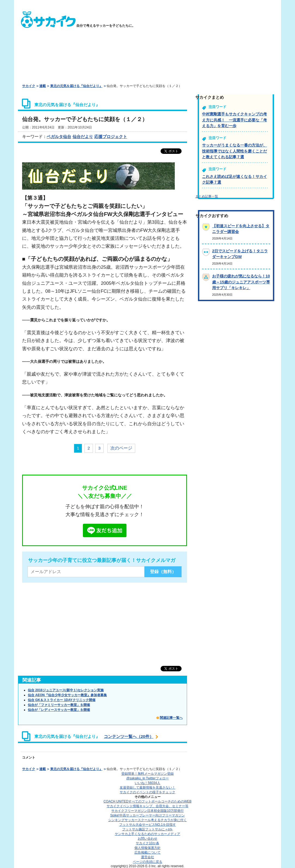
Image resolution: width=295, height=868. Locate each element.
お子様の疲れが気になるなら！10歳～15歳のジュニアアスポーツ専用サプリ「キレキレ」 (241, 282)
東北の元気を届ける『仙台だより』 (76, 86)
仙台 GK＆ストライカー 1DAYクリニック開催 (62, 700)
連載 (43, 86)
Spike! (147, 815)
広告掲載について (147, 852)
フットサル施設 (148, 829)
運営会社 (147, 857)
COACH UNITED (148, 801)
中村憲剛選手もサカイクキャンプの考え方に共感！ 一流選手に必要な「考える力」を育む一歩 (234, 120)
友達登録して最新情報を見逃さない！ (147, 788)
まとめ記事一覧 (207, 196)
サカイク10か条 (147, 843)
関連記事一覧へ (171, 718)
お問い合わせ (147, 839)
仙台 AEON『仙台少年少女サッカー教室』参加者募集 (67, 695)
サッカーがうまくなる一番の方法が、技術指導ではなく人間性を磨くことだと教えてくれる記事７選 (234, 151)
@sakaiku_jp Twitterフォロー (147, 778)
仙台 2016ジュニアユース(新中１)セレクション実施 (66, 690)
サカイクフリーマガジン (147, 811)
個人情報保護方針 (147, 848)
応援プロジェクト (111, 137)
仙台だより (83, 137)
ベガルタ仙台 (59, 137)
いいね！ (147, 783)
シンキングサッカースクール (147, 820)
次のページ (121, 448)
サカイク (29, 86)
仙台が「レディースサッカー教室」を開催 (59, 710)
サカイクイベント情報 (147, 806)
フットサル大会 (147, 825)
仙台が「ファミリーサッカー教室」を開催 (59, 705)
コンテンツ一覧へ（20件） (129, 736)
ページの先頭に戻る (147, 862)
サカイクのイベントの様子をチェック (147, 792)
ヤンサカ (147, 834)
